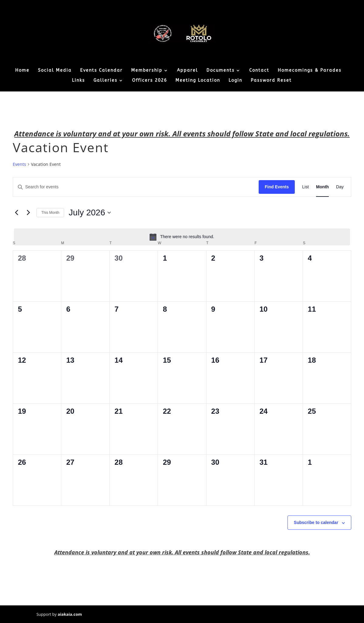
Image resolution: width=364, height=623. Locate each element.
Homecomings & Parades (310, 71)
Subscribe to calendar (316, 522)
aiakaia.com (70, 614)
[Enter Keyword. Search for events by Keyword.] (136, 187)
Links (78, 81)
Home (22, 71)
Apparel (187, 71)
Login (235, 81)
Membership (147, 71)
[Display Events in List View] (305, 187)
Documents (221, 71)
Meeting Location (198, 81)
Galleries (105, 81)
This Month (50, 213)
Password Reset (271, 81)
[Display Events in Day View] (340, 187)
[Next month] (28, 213)
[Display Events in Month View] (322, 187)
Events (19, 164)
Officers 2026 (150, 81)
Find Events (277, 187)
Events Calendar (101, 71)
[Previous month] (16, 213)
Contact (259, 71)
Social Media (55, 71)
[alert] (182, 237)
